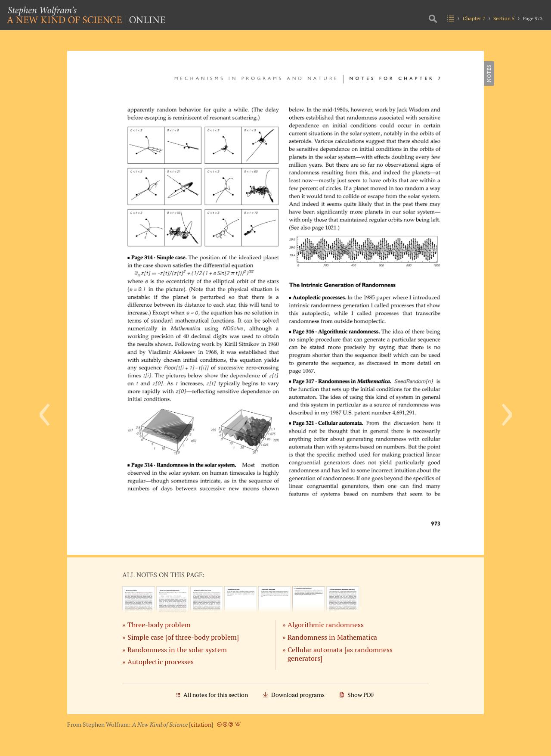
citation (201, 725)
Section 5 (504, 18)
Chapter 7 (474, 18)
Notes (489, 73)
